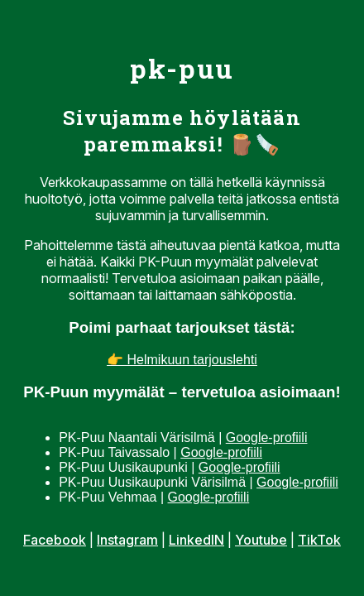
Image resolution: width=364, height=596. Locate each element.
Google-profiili (267, 437)
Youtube (261, 540)
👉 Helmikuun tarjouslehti (182, 360)
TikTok (319, 540)
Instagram (127, 540)
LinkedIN (196, 540)
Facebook (55, 540)
